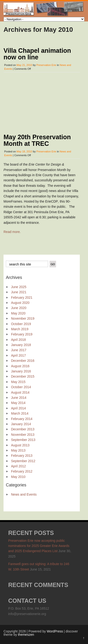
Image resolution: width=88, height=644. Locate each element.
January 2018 (21, 345)
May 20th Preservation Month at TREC (37, 140)
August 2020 (20, 302)
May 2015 (18, 381)
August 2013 (20, 445)
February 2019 (22, 334)
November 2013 (23, 434)
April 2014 (18, 408)
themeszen (26, 634)
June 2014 (19, 397)
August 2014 (20, 392)
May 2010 (18, 476)
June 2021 (19, 292)
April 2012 (18, 466)
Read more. (12, 232)
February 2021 (22, 297)
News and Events (24, 494)
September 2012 (23, 461)
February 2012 (22, 471)
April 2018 (18, 339)
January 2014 (21, 424)
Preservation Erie (46, 65)
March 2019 (20, 329)
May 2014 (18, 403)
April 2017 (18, 355)
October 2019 (21, 323)
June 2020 (19, 308)
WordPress (55, 631)
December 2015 (23, 376)
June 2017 (19, 350)
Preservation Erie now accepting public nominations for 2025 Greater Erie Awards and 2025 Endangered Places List (39, 545)
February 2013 (22, 455)
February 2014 (22, 418)
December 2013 (23, 429)
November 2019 (23, 318)
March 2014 (20, 413)
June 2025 (19, 286)
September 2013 (23, 440)
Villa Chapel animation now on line (37, 54)
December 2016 (23, 360)
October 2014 (21, 387)
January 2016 (21, 371)
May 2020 (18, 313)
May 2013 (18, 450)
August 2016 (20, 366)
